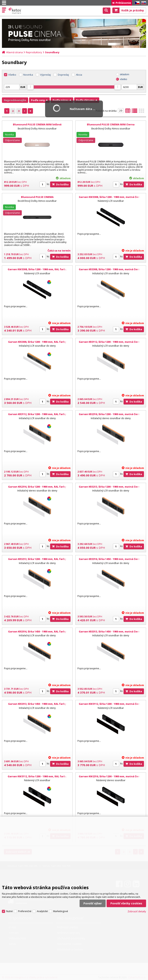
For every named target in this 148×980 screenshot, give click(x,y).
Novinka (28, 75)
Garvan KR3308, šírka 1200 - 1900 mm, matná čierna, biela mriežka (111, 271)
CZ (136, 3)
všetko (124, 79)
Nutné (9, 911)
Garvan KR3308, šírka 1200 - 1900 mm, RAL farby (37, 342)
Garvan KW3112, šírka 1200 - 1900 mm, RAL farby (37, 776)
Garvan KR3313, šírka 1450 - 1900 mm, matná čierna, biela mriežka (111, 633)
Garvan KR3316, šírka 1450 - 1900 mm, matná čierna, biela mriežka (111, 561)
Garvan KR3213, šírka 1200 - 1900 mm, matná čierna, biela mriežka (111, 488)
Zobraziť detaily (137, 911)
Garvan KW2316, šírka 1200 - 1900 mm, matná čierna (111, 776)
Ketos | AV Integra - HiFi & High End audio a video (15, 11)
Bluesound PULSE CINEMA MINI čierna (111, 124)
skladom (124, 74)
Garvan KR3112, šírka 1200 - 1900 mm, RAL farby (37, 414)
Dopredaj (63, 75)
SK (143, 3)
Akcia (79, 75)
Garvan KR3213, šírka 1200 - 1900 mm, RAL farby (37, 559)
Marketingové (61, 911)
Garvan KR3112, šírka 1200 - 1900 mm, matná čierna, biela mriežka (111, 344)
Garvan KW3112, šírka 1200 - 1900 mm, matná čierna (111, 704)
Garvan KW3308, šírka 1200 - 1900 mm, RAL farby (37, 269)
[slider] (30, 87)
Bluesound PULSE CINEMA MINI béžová (37, 124)
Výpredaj (45, 75)
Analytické (42, 911)
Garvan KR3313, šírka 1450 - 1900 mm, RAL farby (37, 704)
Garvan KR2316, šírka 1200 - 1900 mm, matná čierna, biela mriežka (111, 416)
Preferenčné (25, 911)
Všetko (12, 75)
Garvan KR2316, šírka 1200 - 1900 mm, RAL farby (37, 487)
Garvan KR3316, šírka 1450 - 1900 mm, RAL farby (37, 631)
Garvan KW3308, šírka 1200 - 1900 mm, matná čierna (111, 197)
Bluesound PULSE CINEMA (37, 197)
